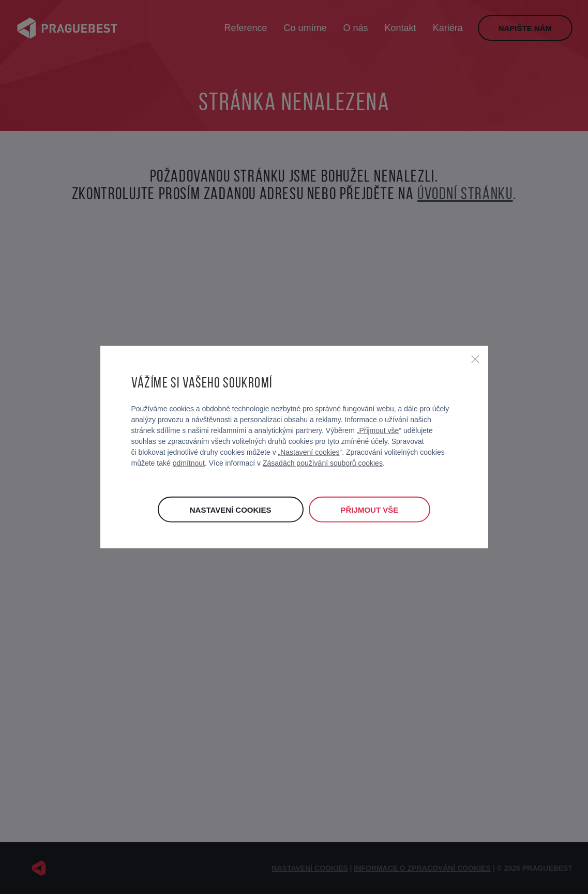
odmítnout (189, 463)
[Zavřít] (475, 359)
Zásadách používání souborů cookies (323, 463)
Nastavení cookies (310, 452)
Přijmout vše (379, 430)
